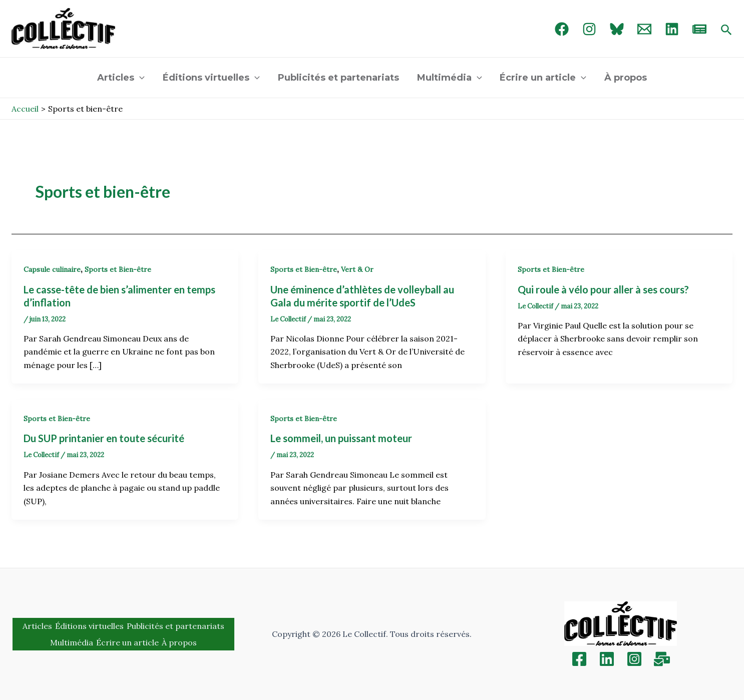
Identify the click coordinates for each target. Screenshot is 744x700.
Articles (121, 78)
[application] (139, 78)
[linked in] (672, 29)
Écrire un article (543, 78)
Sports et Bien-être (118, 269)
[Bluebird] (617, 29)
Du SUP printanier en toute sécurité (104, 438)
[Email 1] (644, 29)
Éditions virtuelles (211, 78)
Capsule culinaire (52, 269)
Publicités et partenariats (338, 78)
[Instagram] (589, 29)
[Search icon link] (726, 31)
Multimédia (450, 78)
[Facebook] (562, 29)
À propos (626, 78)
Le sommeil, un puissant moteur (341, 438)
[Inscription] (662, 659)
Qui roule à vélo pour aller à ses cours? (603, 289)
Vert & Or (357, 269)
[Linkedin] (607, 659)
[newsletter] (699, 29)
